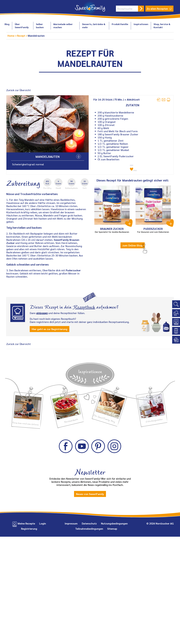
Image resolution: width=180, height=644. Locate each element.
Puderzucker (73, 270)
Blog (7, 24)
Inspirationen (141, 24)
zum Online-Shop (133, 245)
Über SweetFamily (22, 26)
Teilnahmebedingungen (89, 529)
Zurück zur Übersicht (19, 90)
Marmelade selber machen (63, 26)
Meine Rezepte (26, 523)
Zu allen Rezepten (159, 9)
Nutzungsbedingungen (114, 523)
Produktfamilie (120, 24)
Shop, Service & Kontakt (162, 26)
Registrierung (29, 529)
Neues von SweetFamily (90, 494)
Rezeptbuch (84, 306)
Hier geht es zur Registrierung (50, 329)
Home (11, 36)
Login (43, 523)
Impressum (71, 523)
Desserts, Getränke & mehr (94, 26)
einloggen (42, 313)
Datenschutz (89, 523)
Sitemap (112, 529)
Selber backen (40, 26)
